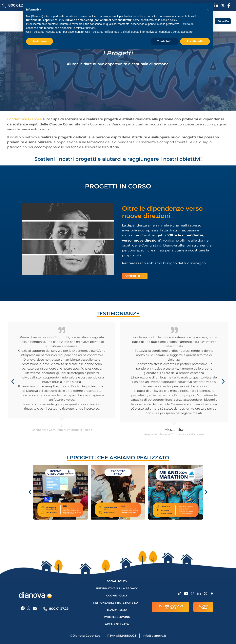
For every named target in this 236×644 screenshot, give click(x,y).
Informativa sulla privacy (117, 588)
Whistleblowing (117, 617)
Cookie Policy (117, 595)
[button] (208, 10)
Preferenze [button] (40, 41)
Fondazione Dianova (24, 119)
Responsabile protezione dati (117, 603)
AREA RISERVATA (117, 624)
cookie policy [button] (169, 20)
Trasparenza (117, 610)
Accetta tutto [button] (195, 41)
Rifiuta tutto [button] (165, 41)
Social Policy (117, 581)
